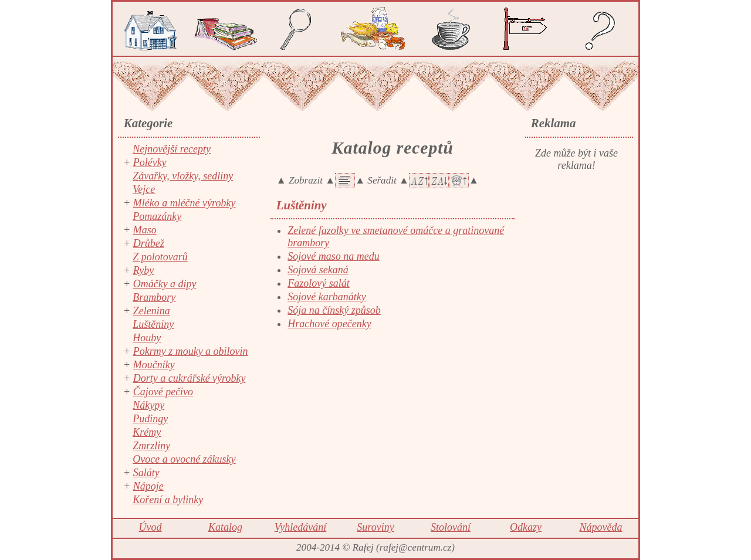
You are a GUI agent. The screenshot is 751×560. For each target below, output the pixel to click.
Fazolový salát (319, 283)
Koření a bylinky (168, 500)
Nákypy (148, 405)
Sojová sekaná (318, 270)
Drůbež (149, 243)
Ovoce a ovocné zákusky (184, 459)
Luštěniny (153, 324)
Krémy (147, 432)
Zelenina (152, 311)
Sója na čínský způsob (334, 310)
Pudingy (150, 419)
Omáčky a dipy (165, 284)
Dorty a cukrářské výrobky (190, 378)
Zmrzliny (151, 446)
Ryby (144, 270)
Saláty (146, 473)
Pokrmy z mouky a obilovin (191, 351)
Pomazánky (157, 216)
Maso (145, 230)
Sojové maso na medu (333, 256)
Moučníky (154, 365)
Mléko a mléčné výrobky (185, 203)
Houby (147, 338)
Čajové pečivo (163, 392)
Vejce (144, 189)
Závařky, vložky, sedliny (183, 176)
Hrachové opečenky (329, 324)
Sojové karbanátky (327, 297)
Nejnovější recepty (172, 149)
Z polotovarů (160, 257)
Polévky (150, 162)
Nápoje (148, 486)
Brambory (154, 297)
